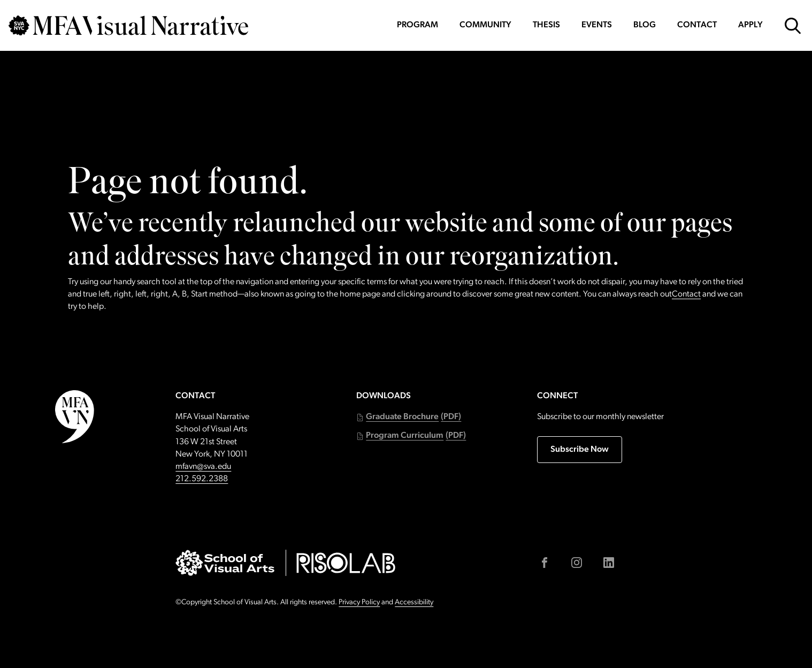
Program (418, 25)
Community (485, 25)
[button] (409, 417)
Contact (697, 25)
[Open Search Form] (793, 26)
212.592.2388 (202, 479)
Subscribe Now (580, 450)
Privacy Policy (359, 602)
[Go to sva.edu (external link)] (225, 563)
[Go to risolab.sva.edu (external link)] (346, 563)
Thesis (546, 25)
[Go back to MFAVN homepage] (128, 25)
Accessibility (414, 602)
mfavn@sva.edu (203, 467)
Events (597, 25)
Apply (750, 25)
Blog (645, 25)
